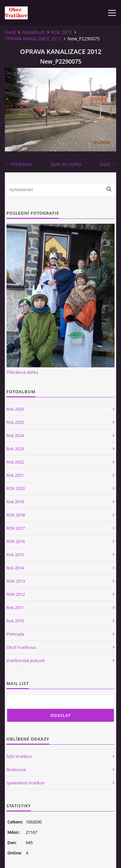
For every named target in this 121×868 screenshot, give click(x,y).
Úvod (10, 32)
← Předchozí (18, 164)
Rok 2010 (15, 621)
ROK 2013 (16, 581)
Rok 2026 (15, 409)
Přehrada (15, 634)
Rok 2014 (15, 568)
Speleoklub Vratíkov (26, 783)
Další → (108, 164)
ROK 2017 (16, 528)
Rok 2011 (15, 608)
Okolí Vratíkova (21, 647)
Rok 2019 (15, 502)
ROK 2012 (61, 32)
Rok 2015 (15, 555)
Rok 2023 (15, 449)
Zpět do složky (66, 164)
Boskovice (16, 770)
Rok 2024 (15, 435)
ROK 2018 (16, 515)
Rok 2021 (15, 475)
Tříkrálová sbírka (22, 372)
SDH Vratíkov (19, 756)
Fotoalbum (33, 32)
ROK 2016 (16, 541)
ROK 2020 (16, 488)
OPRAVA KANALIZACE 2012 (33, 39)
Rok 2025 (15, 422)
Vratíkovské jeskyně (25, 660)
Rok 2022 (15, 462)
